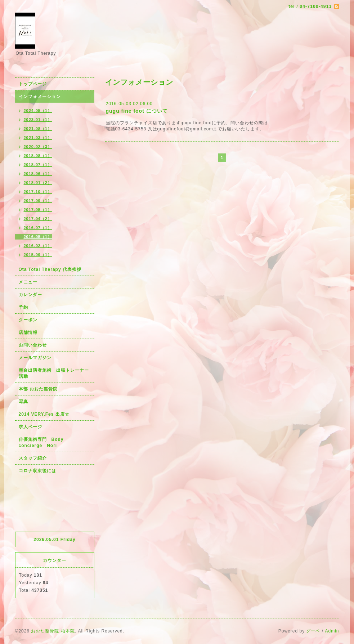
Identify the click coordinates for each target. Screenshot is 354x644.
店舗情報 (28, 332)
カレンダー (30, 295)
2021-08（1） (38, 129)
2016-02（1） (38, 246)
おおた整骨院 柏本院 (53, 631)
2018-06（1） (38, 174)
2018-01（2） (38, 183)
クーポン (28, 320)
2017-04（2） (38, 219)
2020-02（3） (38, 147)
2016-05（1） (38, 237)
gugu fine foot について (137, 111)
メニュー (28, 282)
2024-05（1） (38, 111)
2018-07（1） (38, 165)
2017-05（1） (38, 210)
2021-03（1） (38, 138)
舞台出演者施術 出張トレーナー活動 (54, 373)
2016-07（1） (38, 228)
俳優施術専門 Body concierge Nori (44, 442)
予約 (23, 307)
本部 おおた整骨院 (38, 389)
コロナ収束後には (37, 471)
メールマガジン (35, 358)
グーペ (313, 631)
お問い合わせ (33, 345)
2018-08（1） (38, 156)
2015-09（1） (38, 255)
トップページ (33, 84)
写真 (23, 402)
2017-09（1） (38, 201)
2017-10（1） (38, 192)
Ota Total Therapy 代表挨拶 (50, 269)
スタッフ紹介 (33, 458)
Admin (332, 631)
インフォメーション (40, 97)
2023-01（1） (38, 120)
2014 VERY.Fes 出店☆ (44, 414)
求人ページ (30, 427)
